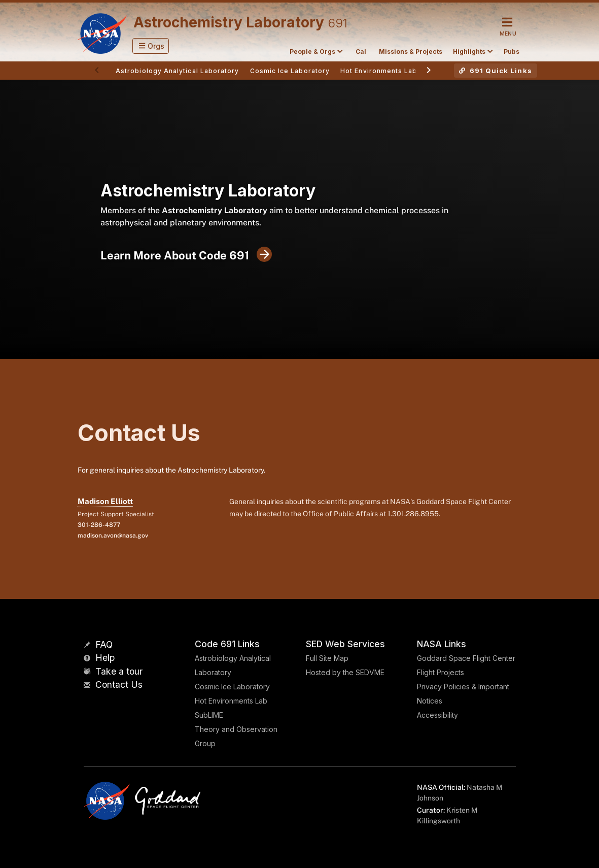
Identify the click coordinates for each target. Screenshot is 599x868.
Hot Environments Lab (231, 701)
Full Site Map (327, 658)
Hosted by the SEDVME (345, 672)
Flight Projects (441, 672)
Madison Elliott (105, 501)
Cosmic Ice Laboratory (232, 687)
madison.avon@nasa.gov (113, 536)
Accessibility (437, 715)
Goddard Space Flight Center (466, 658)
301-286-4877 (99, 525)
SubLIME (209, 715)
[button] (151, 46)
